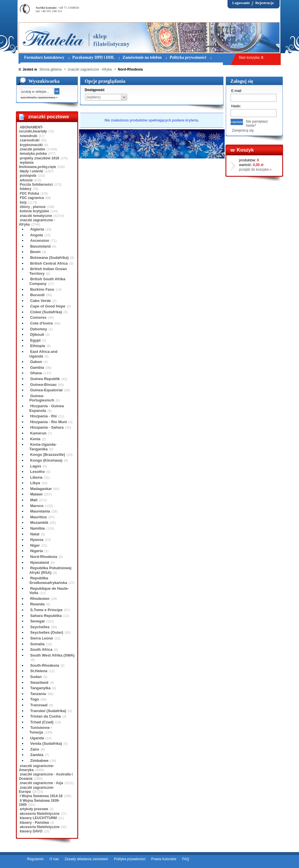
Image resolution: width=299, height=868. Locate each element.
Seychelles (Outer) (47, 632)
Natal (35, 534)
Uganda (37, 738)
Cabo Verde (41, 301)
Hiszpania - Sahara (47, 427)
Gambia (37, 367)
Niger (35, 545)
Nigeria (36, 551)
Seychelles (40, 627)
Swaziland (39, 682)
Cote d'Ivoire (41, 323)
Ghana (36, 373)
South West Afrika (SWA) (52, 655)
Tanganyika (40, 688)
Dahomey (39, 329)
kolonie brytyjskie (34, 211)
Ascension (40, 241)
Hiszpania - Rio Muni (48, 422)
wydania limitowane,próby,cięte (37, 165)
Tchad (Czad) (42, 722)
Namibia (37, 528)
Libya (35, 483)
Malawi (36, 494)
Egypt (35, 340)
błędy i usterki (31, 171)
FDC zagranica (32, 198)
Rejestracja (265, 3)
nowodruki (29, 136)
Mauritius (38, 517)
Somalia (37, 644)
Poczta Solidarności (36, 185)
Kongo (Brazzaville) (48, 455)
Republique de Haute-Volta (49, 591)
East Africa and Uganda (43, 354)
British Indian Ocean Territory (48, 271)
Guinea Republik (45, 379)
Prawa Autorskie (164, 859)
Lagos (36, 466)
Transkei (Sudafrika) (48, 711)
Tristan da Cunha (45, 716)
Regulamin (35, 859)
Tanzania (38, 694)
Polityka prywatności (130, 859)
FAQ (186, 859)
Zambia (37, 755)
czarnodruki (30, 140)
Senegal (37, 621)
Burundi (37, 295)
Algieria (37, 229)
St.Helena (39, 671)
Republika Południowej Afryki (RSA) (50, 570)
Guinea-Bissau (43, 385)
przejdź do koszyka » (255, 169)
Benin (35, 252)
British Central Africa (49, 263)
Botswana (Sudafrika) (49, 258)
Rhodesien (40, 599)
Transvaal (39, 705)
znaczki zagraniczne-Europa (36, 790)
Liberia (36, 477)
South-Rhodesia (45, 665)
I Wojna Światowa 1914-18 (41, 796)
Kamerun (38, 433)
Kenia (35, 439)
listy (23, 202)
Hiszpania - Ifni (43, 416)
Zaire (35, 749)
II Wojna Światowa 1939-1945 (39, 803)
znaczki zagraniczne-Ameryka (36, 768)
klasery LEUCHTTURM (38, 818)
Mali (34, 500)
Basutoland (40, 246)
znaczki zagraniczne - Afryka (37, 222)
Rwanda (37, 604)
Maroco (37, 506)
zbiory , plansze (33, 207)
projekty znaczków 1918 (39, 158)
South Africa (41, 649)
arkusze (26, 180)
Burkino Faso (42, 289)
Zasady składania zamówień (86, 859)
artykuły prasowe (34, 809)
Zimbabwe (39, 761)
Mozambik (39, 523)
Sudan (36, 677)
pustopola (28, 176)
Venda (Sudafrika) (46, 743)
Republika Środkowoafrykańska (48, 580)
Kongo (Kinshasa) (46, 460)
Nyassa (37, 540)
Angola (36, 235)
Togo (35, 699)
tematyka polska (33, 154)
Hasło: (236, 106)
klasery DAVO (31, 831)
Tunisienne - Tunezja (41, 730)
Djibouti (37, 335)
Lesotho (37, 472)
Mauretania (40, 511)
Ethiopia (37, 346)
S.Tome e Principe (46, 610)
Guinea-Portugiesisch (42, 398)
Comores (38, 317)
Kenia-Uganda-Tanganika (43, 447)
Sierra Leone (42, 638)
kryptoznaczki (31, 145)
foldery (25, 189)
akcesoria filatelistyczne (40, 814)
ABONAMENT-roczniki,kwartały (33, 129)
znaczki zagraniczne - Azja (41, 783)
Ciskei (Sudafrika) (46, 312)
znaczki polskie (32, 149)
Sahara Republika (46, 616)
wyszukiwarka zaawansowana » (39, 97)
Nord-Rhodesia (44, 557)
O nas (54, 859)
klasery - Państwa (34, 823)
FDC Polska (29, 193)
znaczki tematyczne (36, 216)
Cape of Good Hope (48, 306)
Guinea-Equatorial (46, 390)
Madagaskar (41, 489)
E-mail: (237, 91)
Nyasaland (40, 562)
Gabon (36, 362)
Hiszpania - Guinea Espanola (46, 408)
